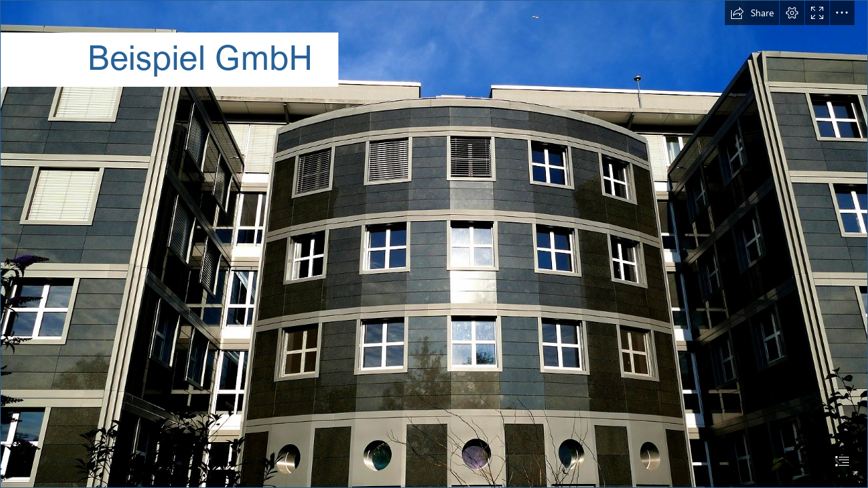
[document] (434, 244)
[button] (752, 13)
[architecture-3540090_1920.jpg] (434, 244)
